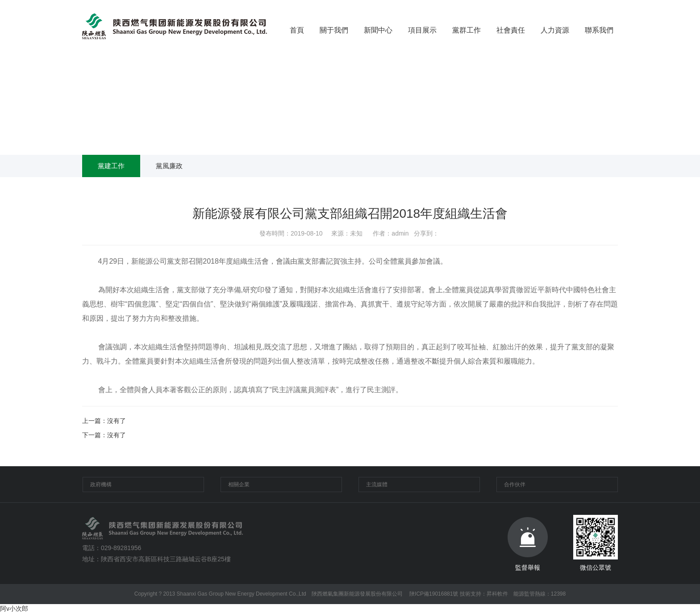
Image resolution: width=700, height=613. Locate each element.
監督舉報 (528, 544)
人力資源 (555, 30)
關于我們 (334, 30)
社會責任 (511, 30)
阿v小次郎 (14, 609)
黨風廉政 (169, 166)
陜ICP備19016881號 (434, 594)
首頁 (297, 30)
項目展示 (422, 30)
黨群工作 (467, 30)
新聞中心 (378, 30)
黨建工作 (111, 166)
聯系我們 (599, 30)
